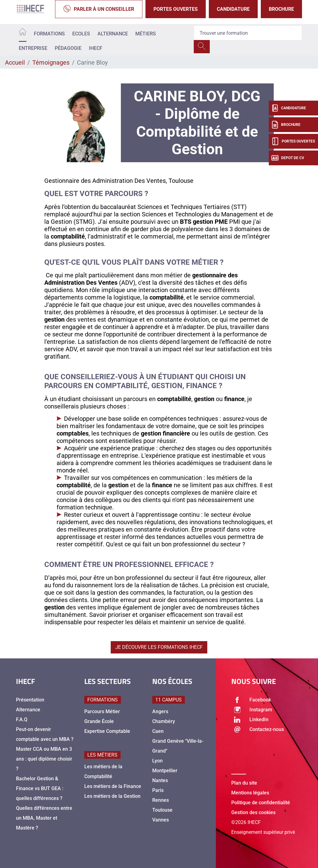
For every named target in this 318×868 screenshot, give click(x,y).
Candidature (233, 9)
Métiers (146, 34)
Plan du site (244, 783)
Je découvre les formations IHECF (159, 647)
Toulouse (162, 810)
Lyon (157, 761)
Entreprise (33, 48)
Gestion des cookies (253, 812)
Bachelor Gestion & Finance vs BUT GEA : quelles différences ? (40, 788)
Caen (158, 731)
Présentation (30, 700)
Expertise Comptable (107, 731)
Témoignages (51, 62)
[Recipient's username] (248, 33)
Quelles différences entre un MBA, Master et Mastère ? (44, 818)
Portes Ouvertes (176, 9)
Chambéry (164, 721)
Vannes (161, 820)
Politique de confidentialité (261, 803)
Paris (158, 790)
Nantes (160, 780)
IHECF (96, 48)
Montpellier (165, 771)
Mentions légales (250, 793)
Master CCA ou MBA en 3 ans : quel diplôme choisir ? (44, 759)
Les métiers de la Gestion (112, 796)
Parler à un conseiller (99, 9)
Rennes (161, 800)
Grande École (99, 721)
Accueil (15, 62)
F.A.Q (22, 719)
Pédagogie (68, 48)
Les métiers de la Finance (113, 786)
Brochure (281, 9)
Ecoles (81, 34)
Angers (160, 711)
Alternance (113, 34)
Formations (49, 34)
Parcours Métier (102, 711)
